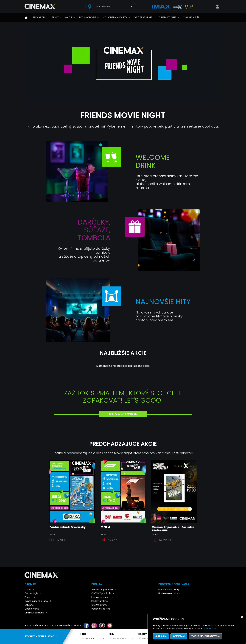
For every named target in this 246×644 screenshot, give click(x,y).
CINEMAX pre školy (101, 593)
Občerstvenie (143, 17)
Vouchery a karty (115, 17)
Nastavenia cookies (169, 593)
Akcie (69, 17)
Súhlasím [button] (161, 636)
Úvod (26, 17)
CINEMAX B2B (191, 17)
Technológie (88, 17)
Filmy (55, 17)
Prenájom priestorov (102, 597)
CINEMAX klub (168, 17)
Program (39, 17)
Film (112, 634)
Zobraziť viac (210, 629)
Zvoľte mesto (103, 6)
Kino (83, 634)
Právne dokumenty (169, 590)
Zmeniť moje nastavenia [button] (206, 636)
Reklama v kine (100, 601)
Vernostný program (102, 590)
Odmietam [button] (179, 636)
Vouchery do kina (101, 609)
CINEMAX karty (99, 605)
